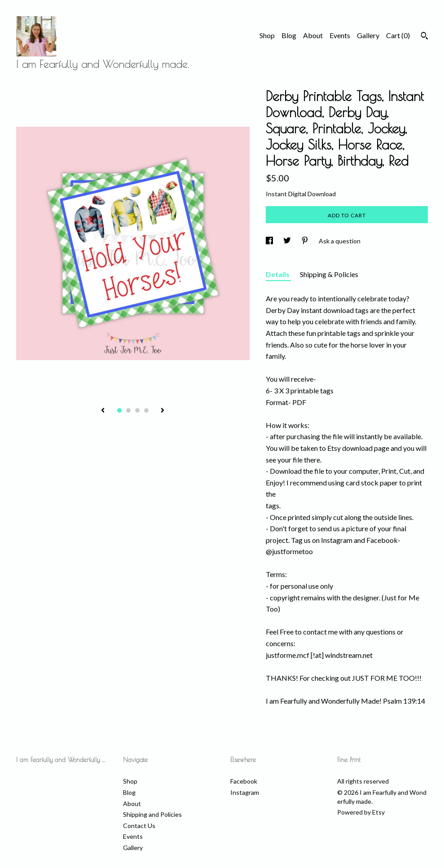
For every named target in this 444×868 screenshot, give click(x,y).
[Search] (424, 37)
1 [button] (119, 410)
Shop (267, 35)
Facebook (244, 781)
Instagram (245, 792)
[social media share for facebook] (270, 241)
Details (278, 274)
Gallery (368, 35)
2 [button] (128, 410)
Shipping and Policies (152, 814)
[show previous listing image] (103, 411)
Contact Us (139, 826)
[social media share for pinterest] (306, 241)
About (313, 35)
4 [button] (146, 410)
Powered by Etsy (361, 812)
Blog (289, 35)
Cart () (398, 35)
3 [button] (137, 410)
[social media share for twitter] (288, 241)
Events (340, 35)
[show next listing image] (163, 411)
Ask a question (340, 241)
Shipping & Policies (329, 274)
